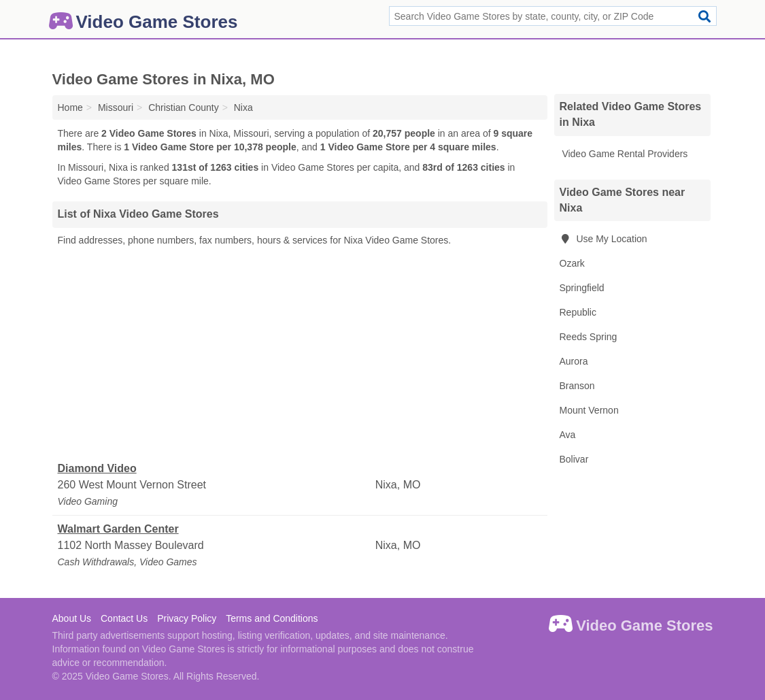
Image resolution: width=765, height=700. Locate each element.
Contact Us (124, 618)
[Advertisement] (300, 354)
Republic (578, 312)
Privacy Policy (187, 618)
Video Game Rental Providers (624, 154)
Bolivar (574, 459)
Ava (568, 435)
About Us (72, 618)
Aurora (574, 361)
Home (70, 107)
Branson (577, 386)
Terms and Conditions (272, 618)
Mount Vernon (589, 410)
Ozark (572, 263)
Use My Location (603, 239)
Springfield (582, 288)
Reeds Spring (589, 337)
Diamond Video (97, 468)
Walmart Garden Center (118, 529)
